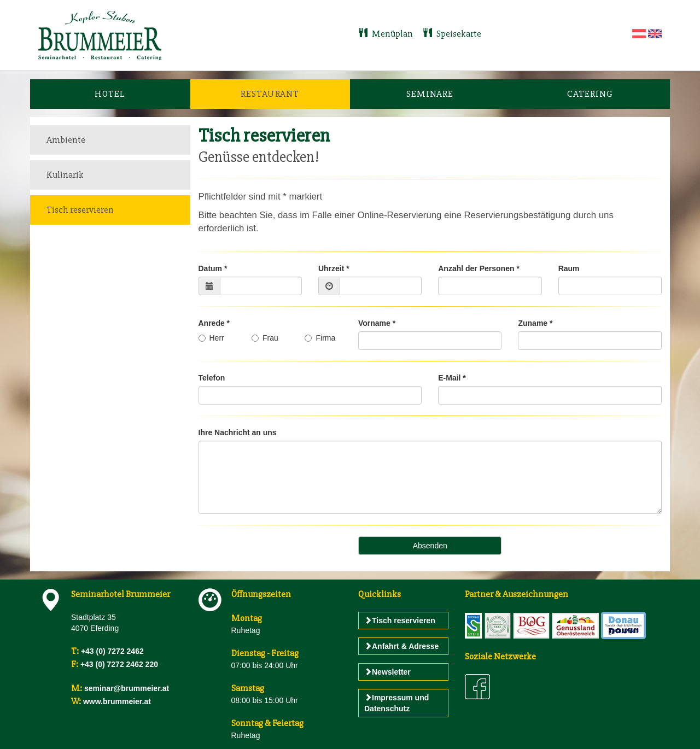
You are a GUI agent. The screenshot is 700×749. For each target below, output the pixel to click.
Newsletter (387, 672)
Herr (211, 338)
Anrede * (214, 323)
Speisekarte (452, 34)
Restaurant (270, 94)
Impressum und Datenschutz (396, 703)
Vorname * (377, 323)
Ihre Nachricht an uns (238, 432)
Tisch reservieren (80, 210)
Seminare (430, 94)
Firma (320, 338)
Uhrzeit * (334, 268)
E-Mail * (452, 378)
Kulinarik (65, 175)
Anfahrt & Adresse (401, 646)
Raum (569, 268)
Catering (590, 94)
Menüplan (386, 34)
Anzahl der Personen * (479, 268)
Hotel (110, 94)
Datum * (213, 268)
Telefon (212, 378)
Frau (265, 338)
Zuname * (535, 323)
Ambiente (66, 140)
